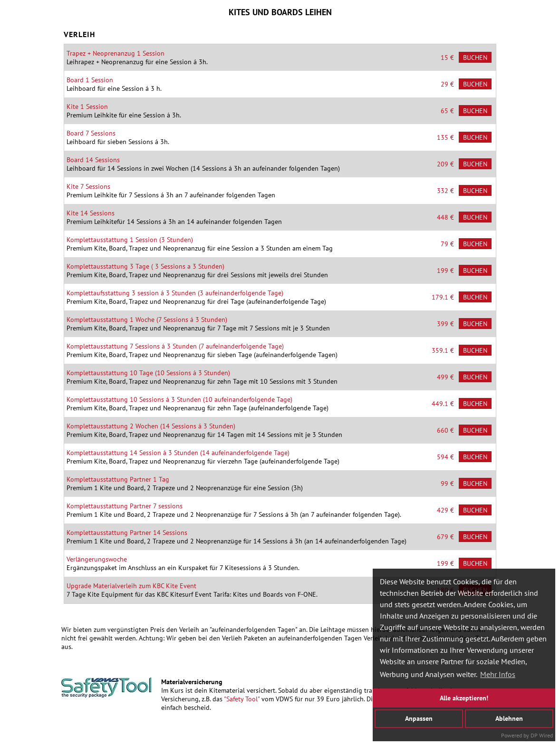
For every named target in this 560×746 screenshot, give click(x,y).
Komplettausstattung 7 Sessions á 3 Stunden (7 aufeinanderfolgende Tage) (175, 346)
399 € (445, 324)
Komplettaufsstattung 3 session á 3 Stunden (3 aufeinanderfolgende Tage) (175, 293)
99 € (447, 484)
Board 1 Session (90, 80)
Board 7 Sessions (91, 133)
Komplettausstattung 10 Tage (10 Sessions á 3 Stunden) (148, 373)
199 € (445, 271)
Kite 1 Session (87, 107)
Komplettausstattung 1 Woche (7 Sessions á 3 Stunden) (147, 320)
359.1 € (443, 350)
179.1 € (443, 297)
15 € (447, 58)
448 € (445, 217)
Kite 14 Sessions (91, 213)
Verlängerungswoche (97, 559)
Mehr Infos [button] (498, 674)
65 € (447, 111)
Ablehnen (509, 718)
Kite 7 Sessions (88, 186)
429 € (445, 510)
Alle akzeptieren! (464, 698)
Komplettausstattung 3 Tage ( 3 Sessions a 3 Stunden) (145, 266)
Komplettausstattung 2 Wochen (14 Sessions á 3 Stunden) (151, 426)
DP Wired (542, 735)
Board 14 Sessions (93, 160)
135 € (445, 137)
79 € (447, 244)
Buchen (475, 58)
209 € (445, 164)
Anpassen (419, 718)
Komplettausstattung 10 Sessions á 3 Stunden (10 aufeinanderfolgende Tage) (179, 399)
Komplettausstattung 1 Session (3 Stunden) (130, 240)
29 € (447, 84)
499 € (445, 377)
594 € (445, 457)
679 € (445, 537)
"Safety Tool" (242, 699)
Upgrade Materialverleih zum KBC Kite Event (131, 586)
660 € (445, 430)
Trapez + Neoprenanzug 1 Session (116, 53)
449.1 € (443, 404)
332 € (445, 191)
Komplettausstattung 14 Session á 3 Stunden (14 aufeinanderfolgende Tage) (178, 453)
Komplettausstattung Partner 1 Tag (118, 479)
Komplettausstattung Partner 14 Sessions (127, 533)
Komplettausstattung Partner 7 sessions (125, 506)
